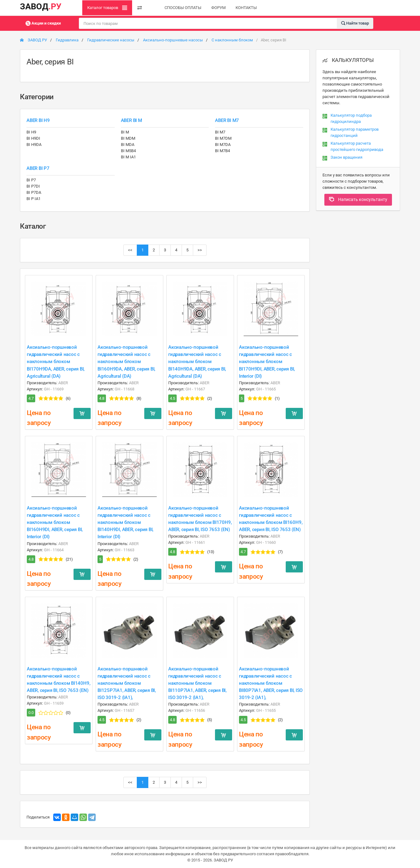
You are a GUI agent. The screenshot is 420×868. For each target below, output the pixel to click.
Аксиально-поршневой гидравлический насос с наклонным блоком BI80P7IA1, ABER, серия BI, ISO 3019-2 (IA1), (271, 683)
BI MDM (128, 138)
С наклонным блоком (232, 40)
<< (130, 250)
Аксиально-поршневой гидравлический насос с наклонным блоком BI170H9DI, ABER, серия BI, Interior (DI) (267, 362)
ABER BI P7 (38, 168)
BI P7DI (33, 186)
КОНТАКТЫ (246, 8)
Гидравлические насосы (111, 40)
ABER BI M (131, 120)
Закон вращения (346, 157)
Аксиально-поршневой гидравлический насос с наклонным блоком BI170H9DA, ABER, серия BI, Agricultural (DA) (56, 362)
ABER (63, 383)
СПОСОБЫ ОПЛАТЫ (183, 8)
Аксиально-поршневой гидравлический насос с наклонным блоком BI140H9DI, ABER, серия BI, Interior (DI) (125, 522)
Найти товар (355, 23)
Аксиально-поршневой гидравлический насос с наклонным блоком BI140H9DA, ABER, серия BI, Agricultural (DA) (197, 362)
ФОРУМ (218, 8)
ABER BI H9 (38, 120)
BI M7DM (223, 138)
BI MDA (128, 145)
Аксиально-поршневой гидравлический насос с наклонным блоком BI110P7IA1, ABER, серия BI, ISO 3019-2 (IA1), (197, 683)
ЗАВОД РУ (33, 40)
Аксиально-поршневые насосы (173, 40)
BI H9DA (34, 145)
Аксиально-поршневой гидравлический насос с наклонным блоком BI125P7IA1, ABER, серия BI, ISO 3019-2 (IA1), (127, 683)
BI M (125, 132)
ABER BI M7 (227, 120)
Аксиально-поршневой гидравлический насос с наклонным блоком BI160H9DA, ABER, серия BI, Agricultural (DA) (126, 362)
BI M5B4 (128, 151)
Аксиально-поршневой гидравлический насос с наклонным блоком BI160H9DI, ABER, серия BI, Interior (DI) (55, 522)
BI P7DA (34, 192)
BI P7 (31, 180)
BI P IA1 (33, 199)
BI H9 (31, 132)
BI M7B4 (222, 151)
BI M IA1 (128, 157)
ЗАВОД (41, 7)
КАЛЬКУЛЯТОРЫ (348, 60)
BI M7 (220, 132)
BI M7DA (223, 145)
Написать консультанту (358, 199)
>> (200, 250)
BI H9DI (33, 138)
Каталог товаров (107, 8)
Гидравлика (67, 40)
